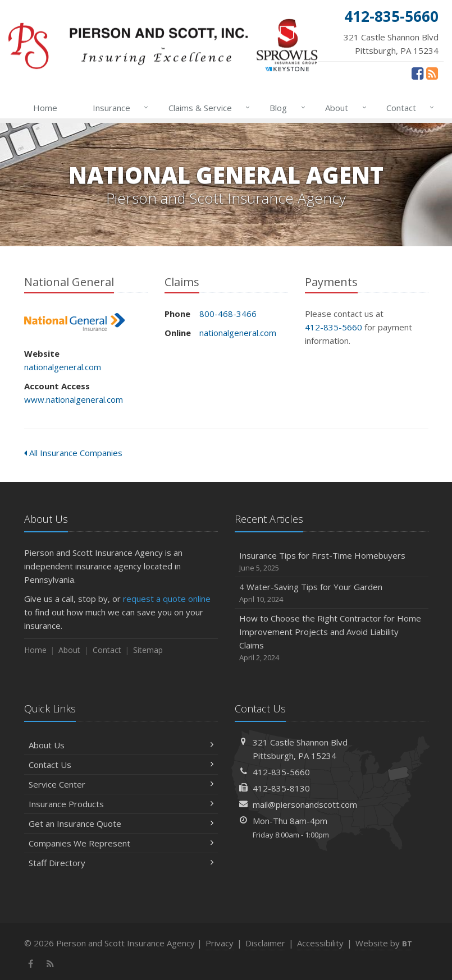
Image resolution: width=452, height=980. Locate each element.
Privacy (220, 943)
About (343, 108)
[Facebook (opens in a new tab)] (417, 73)
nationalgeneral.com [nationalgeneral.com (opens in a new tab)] (63, 367)
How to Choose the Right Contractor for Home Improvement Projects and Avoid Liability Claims (332, 638)
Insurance (118, 108)
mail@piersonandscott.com (305, 804)
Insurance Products (121, 804)
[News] (432, 73)
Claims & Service (207, 108)
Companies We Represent (121, 843)
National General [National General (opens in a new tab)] (74, 322)
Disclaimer (265, 943)
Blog (285, 108)
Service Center (121, 784)
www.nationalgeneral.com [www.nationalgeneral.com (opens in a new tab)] (74, 399)
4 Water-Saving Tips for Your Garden (332, 593)
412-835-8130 (281, 788)
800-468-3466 (228, 314)
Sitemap (148, 650)
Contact (408, 108)
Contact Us (121, 765)
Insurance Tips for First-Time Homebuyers (332, 562)
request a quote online (167, 599)
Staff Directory (121, 863)
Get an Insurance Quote (121, 823)
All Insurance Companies (73, 453)
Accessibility (320, 943)
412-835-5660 (334, 327)
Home (45, 108)
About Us (121, 745)
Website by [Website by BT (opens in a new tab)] (384, 943)
